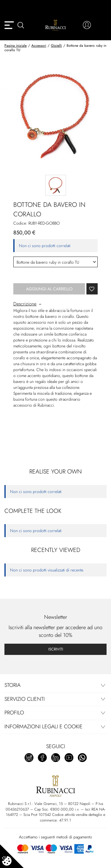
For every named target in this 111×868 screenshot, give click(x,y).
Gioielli (56, 46)
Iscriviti (56, 649)
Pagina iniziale (16, 46)
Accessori (39, 46)
